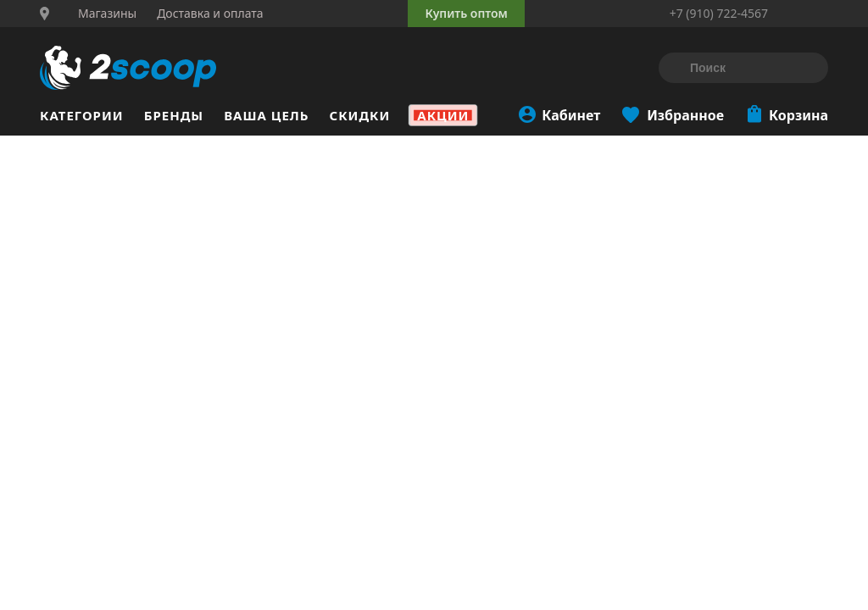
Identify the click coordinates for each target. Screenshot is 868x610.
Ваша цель (266, 115)
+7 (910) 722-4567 (719, 13)
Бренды (174, 115)
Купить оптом (466, 13)
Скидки (360, 115)
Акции (443, 115)
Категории (82, 115)
